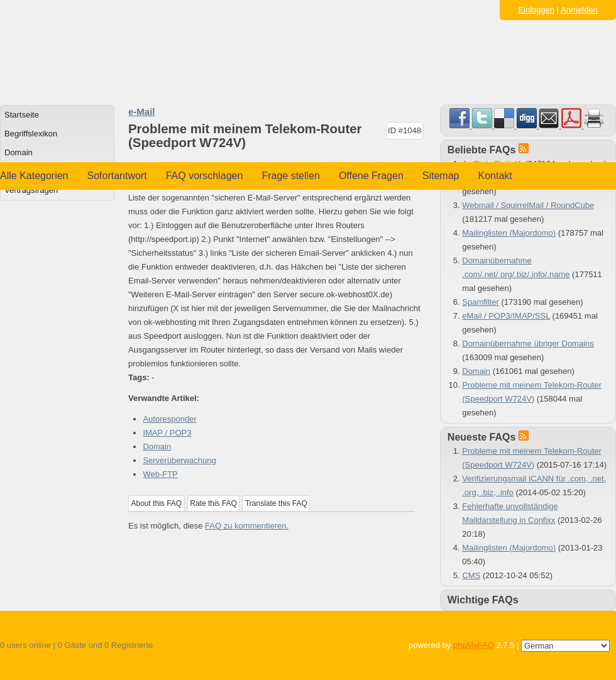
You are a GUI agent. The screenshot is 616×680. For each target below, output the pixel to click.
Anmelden (579, 10)
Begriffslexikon (31, 134)
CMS (471, 575)
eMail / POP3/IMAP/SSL (506, 316)
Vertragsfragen (31, 190)
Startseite (22, 115)
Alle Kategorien (34, 176)
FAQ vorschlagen (205, 176)
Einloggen (536, 10)
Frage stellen (291, 176)
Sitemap (441, 176)
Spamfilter (481, 302)
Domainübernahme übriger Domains (528, 343)
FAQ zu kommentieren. (247, 526)
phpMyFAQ (474, 645)
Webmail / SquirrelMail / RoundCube (528, 205)
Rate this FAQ (213, 503)
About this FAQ (157, 503)
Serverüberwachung (179, 460)
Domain (19, 152)
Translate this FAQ (276, 503)
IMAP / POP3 (167, 433)
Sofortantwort (117, 176)
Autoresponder (169, 419)
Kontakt (495, 176)
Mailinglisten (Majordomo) (509, 233)
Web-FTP (160, 474)
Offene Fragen (371, 176)
